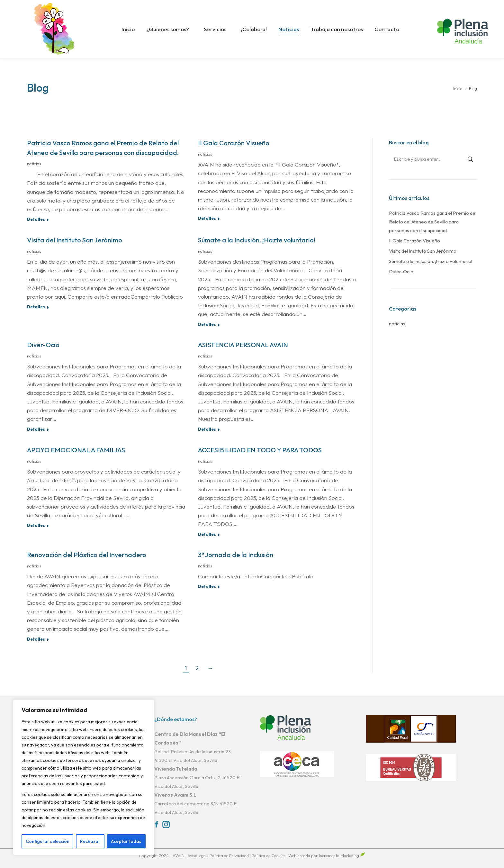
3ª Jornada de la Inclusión (236, 555)
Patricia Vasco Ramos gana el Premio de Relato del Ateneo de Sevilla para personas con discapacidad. (432, 222)
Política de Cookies (269, 855)
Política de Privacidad (230, 855)
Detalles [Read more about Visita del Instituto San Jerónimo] (36, 307)
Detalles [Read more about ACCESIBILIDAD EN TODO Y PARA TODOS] (207, 534)
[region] (84, 777)
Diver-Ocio (43, 345)
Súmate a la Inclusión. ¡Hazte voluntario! (257, 240)
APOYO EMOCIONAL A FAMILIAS (76, 450)
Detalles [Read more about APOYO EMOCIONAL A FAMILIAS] (36, 525)
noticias (34, 164)
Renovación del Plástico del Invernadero (87, 555)
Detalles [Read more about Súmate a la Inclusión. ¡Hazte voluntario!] (207, 324)
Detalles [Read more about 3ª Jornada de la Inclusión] (207, 586)
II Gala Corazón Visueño (234, 143)
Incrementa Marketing (342, 855)
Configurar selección (48, 841)
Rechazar (90, 841)
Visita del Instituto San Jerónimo (75, 240)
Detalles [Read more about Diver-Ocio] (36, 429)
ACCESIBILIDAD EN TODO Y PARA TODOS (260, 450)
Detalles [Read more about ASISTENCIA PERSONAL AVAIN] (207, 429)
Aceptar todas (126, 841)
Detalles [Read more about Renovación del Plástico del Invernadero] (36, 639)
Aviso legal (198, 855)
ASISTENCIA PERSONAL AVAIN (243, 345)
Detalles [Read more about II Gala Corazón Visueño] (207, 218)
